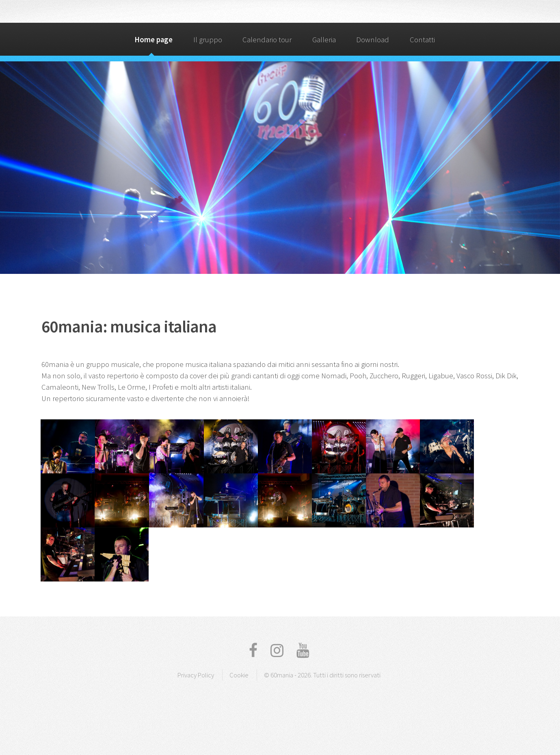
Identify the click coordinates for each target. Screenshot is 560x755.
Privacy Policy (196, 675)
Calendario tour (267, 40)
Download (373, 40)
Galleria (324, 40)
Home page (154, 40)
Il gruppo (208, 40)
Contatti (422, 40)
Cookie (239, 675)
